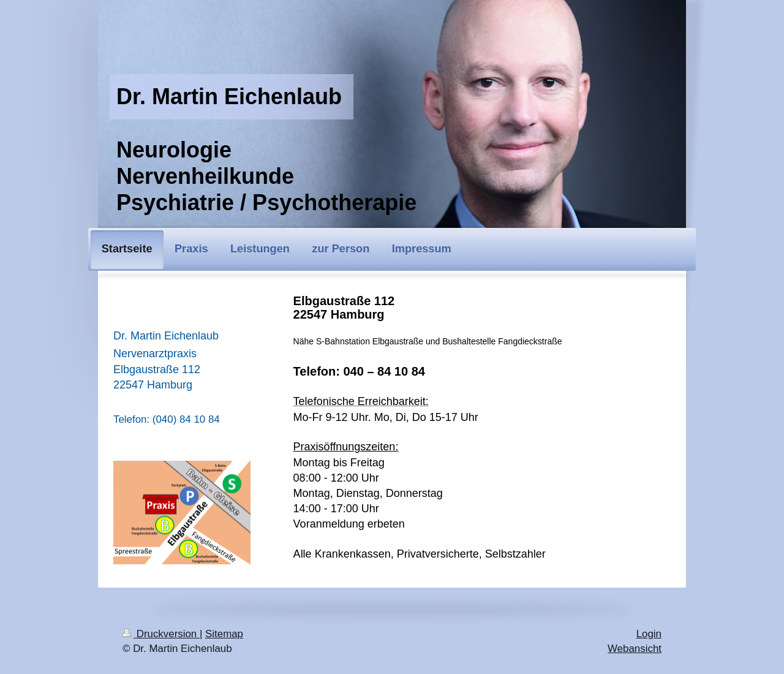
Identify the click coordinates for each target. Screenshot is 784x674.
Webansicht (635, 649)
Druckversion (161, 634)
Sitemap (224, 634)
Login (649, 634)
